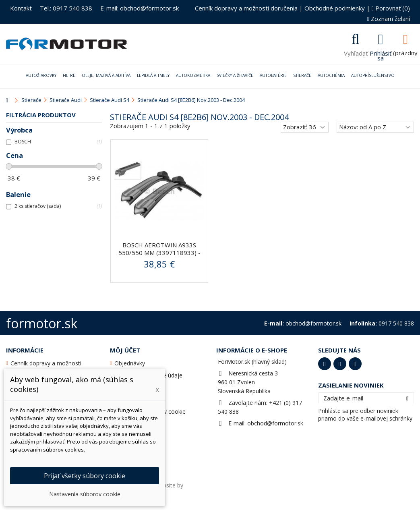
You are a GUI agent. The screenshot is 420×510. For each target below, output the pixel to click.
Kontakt (21, 8)
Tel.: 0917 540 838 (66, 8)
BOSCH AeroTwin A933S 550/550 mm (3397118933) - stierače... (159, 253)
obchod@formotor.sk (275, 423)
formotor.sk (42, 323)
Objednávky (130, 363)
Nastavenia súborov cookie (85, 494)
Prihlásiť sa (381, 55)
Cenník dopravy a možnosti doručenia (246, 8)
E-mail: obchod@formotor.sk (140, 8)
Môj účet (125, 350)
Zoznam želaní (389, 19)
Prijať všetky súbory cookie (85, 476)
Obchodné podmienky (335, 8)
